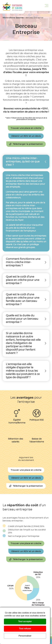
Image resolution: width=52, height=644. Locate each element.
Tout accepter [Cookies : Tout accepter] (25, 621)
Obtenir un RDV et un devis (26, 136)
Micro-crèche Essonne (13, 18)
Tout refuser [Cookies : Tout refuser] (25, 629)
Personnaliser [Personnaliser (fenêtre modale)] (25, 636)
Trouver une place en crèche (26, 128)
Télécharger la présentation (26, 144)
